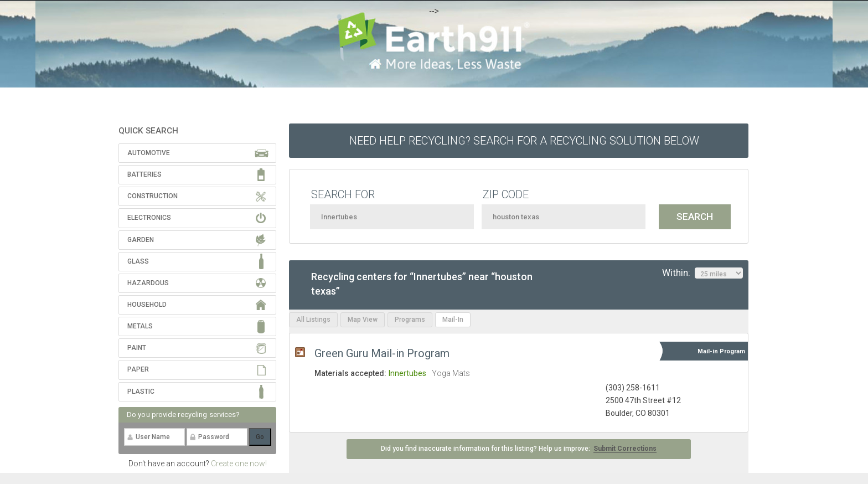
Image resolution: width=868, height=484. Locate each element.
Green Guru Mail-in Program (382, 353)
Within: (702, 273)
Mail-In (453, 320)
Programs (410, 320)
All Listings (313, 320)
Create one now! (239, 464)
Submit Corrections (625, 449)
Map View (363, 320)
